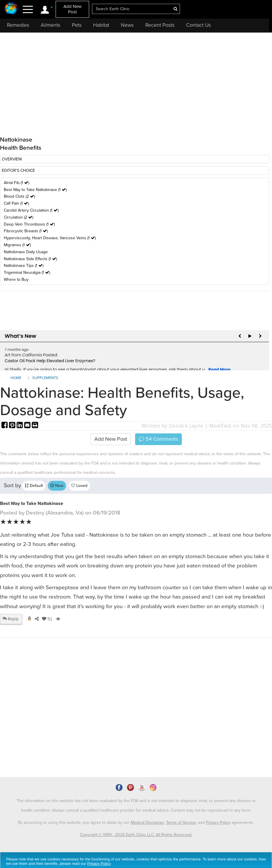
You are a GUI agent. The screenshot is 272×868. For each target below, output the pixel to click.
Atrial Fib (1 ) (16, 183)
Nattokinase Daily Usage (26, 252)
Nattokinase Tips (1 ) (24, 266)
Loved (79, 486)
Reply (10, 619)
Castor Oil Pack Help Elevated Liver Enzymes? (50, 361)
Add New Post (73, 9)
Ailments (51, 25)
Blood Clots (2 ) (19, 196)
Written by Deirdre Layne (172, 426)
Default (34, 486)
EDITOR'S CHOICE (18, 170)
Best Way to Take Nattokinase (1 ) (35, 190)
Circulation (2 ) (18, 217)
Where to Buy (16, 279)
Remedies (18, 25)
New (57, 486)
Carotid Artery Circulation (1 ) (31, 210)
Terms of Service (181, 823)
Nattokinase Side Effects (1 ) (30, 259)
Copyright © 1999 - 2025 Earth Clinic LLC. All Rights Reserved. (136, 835)
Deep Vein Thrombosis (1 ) (29, 224)
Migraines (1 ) (17, 245)
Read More (220, 369)
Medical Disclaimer (147, 823)
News (127, 25)
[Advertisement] (106, 727)
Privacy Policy (218, 823)
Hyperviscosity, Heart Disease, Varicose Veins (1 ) (50, 238)
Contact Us (198, 25)
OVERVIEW (12, 159)
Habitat (101, 25)
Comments (158, 439)
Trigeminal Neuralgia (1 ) (27, 273)
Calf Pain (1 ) (16, 203)
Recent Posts (160, 25)
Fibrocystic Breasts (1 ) (26, 231)
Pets (77, 25)
